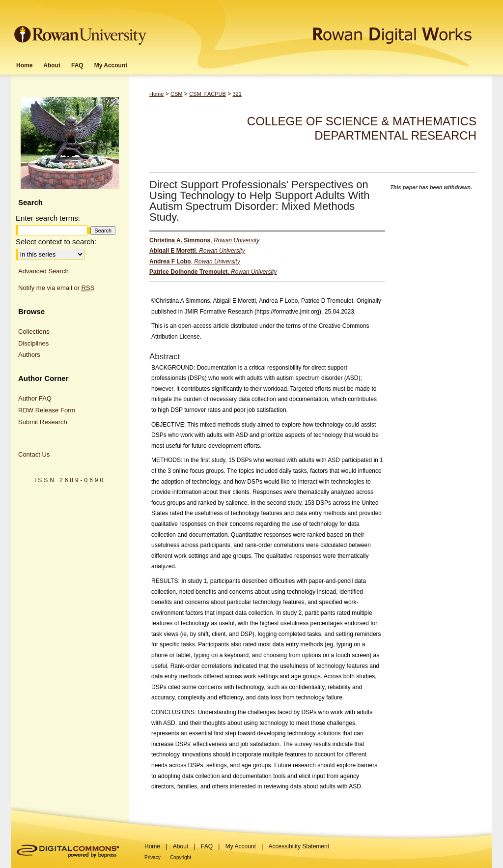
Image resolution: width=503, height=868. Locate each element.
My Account (241, 846)
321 (237, 94)
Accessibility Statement (299, 846)
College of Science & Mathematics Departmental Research (362, 128)
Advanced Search (43, 271)
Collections (34, 332)
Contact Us (34, 454)
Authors (29, 355)
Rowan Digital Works (321, 28)
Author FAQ (35, 398)
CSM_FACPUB (208, 94)
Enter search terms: (48, 218)
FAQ (207, 846)
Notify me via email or (56, 288)
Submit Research (43, 422)
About (181, 846)
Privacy (153, 857)
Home (156, 94)
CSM (176, 94)
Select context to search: (56, 242)
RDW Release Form (47, 410)
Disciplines (33, 343)
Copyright (181, 857)
